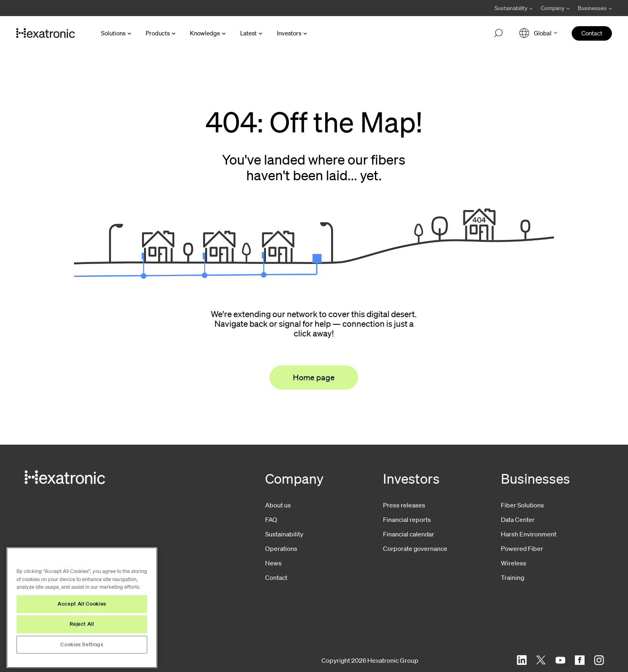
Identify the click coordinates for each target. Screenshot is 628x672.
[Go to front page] (45, 33)
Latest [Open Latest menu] (248, 33)
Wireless (514, 563)
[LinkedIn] (522, 660)
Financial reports (407, 519)
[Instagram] (599, 660)
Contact (276, 577)
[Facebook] (580, 660)
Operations (281, 548)
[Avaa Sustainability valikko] (514, 8)
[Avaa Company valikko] (555, 8)
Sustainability (284, 534)
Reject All (82, 624)
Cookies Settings (82, 644)
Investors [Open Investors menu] (289, 33)
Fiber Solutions (522, 505)
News (273, 563)
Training (513, 577)
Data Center (518, 519)
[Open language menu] (538, 33)
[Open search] (498, 33)
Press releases (404, 505)
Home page (314, 377)
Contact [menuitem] (592, 33)
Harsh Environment (529, 534)
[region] (82, 608)
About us (278, 505)
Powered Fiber (522, 548)
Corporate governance (415, 548)
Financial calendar (409, 534)
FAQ (271, 519)
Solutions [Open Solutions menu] (113, 33)
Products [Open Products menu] (158, 33)
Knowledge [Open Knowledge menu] (205, 33)
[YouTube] (560, 660)
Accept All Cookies (82, 604)
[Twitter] (541, 660)
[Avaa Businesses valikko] (593, 8)
